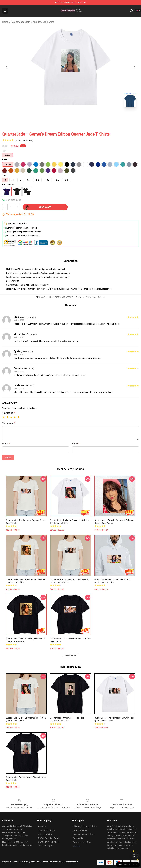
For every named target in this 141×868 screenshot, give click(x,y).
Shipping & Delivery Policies (85, 826)
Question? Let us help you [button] (128, 865)
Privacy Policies (45, 834)
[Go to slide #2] (78, 116)
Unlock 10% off (136, 856)
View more (71, 656)
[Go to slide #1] (63, 116)
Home (5, 22)
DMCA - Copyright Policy (49, 838)
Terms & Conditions (47, 830)
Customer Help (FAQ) (82, 842)
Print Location (9, 184)
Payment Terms (80, 830)
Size (4, 175)
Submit (8, 458)
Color (5, 160)
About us (42, 826)
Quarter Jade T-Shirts (44, 22)
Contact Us (78, 838)
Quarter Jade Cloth (21, 22)
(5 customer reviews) (24, 140)
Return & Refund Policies (84, 834)
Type (4, 151)
